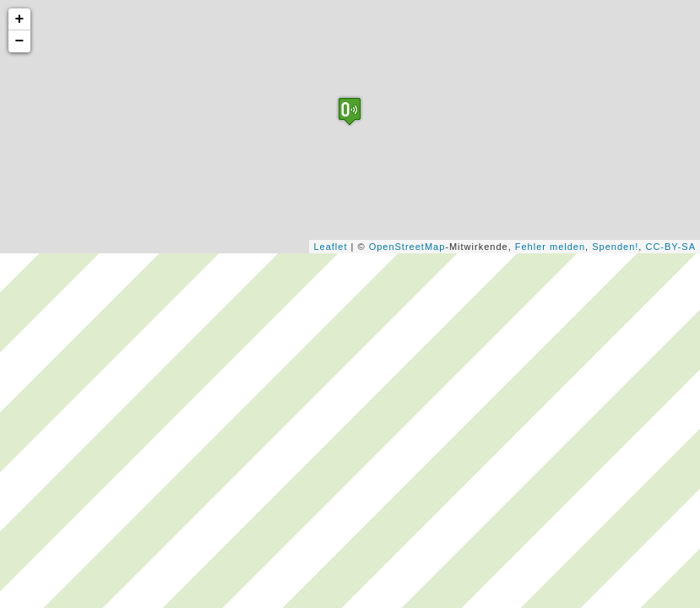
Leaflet (330, 247)
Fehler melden (550, 247)
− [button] (20, 41)
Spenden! (615, 247)
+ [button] (20, 19)
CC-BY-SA (670, 247)
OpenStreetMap (407, 247)
